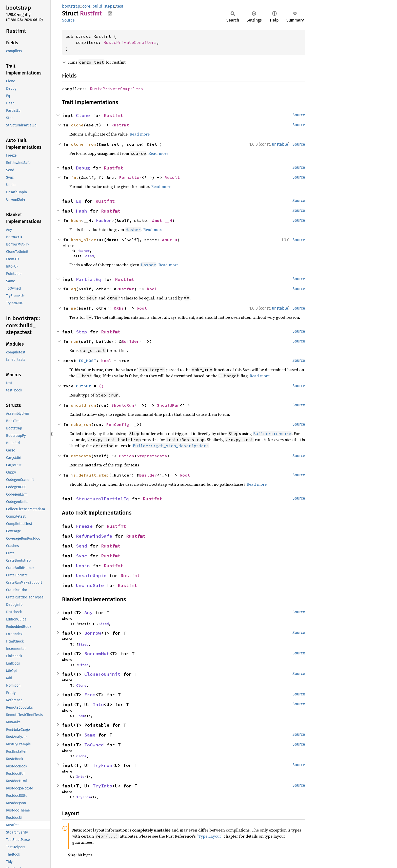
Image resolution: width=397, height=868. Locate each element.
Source (68, 20)
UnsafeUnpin (91, 575)
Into (98, 704)
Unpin (83, 566)
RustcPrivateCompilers (130, 42)
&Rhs (119, 308)
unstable (280, 144)
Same (90, 735)
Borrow (93, 633)
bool (152, 289)
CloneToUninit (102, 674)
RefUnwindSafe (94, 536)
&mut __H (162, 220)
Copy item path (110, 13)
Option (127, 456)
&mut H (170, 240)
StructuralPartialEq (102, 499)
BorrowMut (97, 654)
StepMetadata (152, 456)
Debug (83, 168)
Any (88, 612)
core (86, 6)
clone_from (84, 144)
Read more (140, 134)
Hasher (104, 220)
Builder (130, 341)
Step (82, 332)
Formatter (130, 177)
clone (77, 125)
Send (82, 546)
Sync (82, 556)
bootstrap (71, 6)
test (120, 6)
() (101, 386)
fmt (75, 177)
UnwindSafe (90, 585)
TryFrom (102, 765)
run (75, 341)
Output (84, 386)
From (90, 695)
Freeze (84, 526)
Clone (83, 115)
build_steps (103, 6)
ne (73, 308)
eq (73, 289)
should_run (84, 405)
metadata (81, 456)
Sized (89, 256)
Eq (79, 201)
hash (76, 220)
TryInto (102, 786)
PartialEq (88, 279)
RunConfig (118, 424)
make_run (81, 424)
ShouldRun (123, 405)
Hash (82, 211)
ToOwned (94, 745)
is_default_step (90, 475)
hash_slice (84, 240)
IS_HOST (87, 361)
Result (172, 177)
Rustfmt (114, 115)
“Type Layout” (210, 836)
